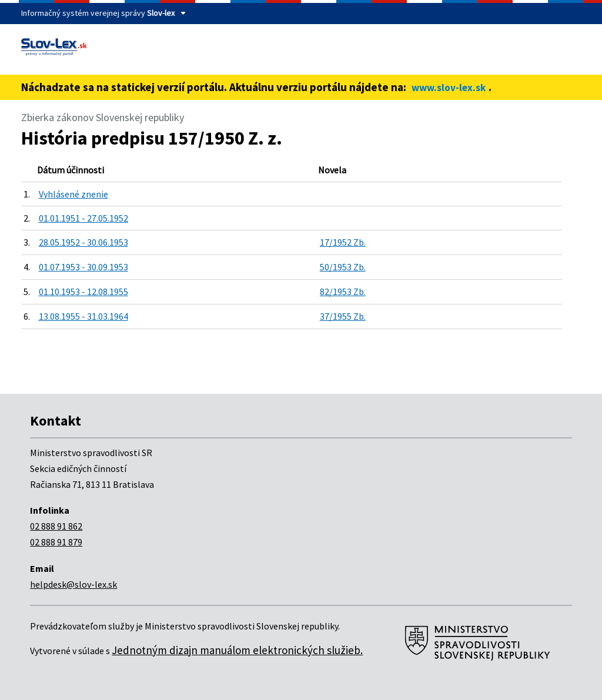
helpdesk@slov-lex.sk (73, 584)
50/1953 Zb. (343, 267)
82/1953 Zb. (343, 292)
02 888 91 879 (56, 542)
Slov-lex (161, 13)
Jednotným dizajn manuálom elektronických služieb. (237, 650)
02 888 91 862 (56, 526)
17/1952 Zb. (343, 242)
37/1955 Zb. (343, 316)
